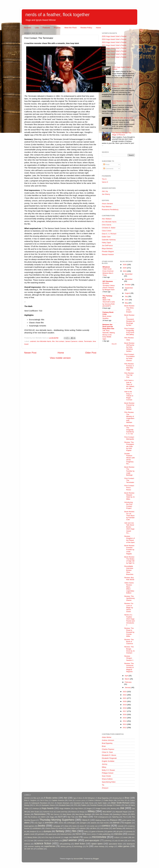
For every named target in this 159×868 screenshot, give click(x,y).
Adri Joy (105, 191)
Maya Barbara (107, 248)
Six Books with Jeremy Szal (122, 118)
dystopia (47, 831)
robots (81, 341)
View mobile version (60, 358)
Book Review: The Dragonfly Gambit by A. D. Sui (129, 430)
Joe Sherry (106, 194)
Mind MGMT (107, 812)
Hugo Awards (48, 808)
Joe (122, 808)
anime (61, 823)
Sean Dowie (106, 776)
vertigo (111, 846)
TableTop (115, 817)
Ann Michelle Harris (44, 341)
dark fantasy (117, 828)
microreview (99, 837)
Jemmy (105, 764)
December (129, 274)
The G (104, 179)
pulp (116, 841)
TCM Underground (101, 817)
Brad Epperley (107, 743)
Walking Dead (101, 820)
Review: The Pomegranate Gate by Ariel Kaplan (129, 446)
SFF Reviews (108, 281)
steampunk (131, 844)
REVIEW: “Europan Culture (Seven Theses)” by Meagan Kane (109, 286)
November (129, 279)
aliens (27, 823)
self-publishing (65, 844)
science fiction (43, 843)
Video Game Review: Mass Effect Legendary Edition (129, 588)
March (127, 679)
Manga (82, 812)
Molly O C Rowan (108, 770)
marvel (76, 837)
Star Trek (71, 817)
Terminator (88, 341)
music (126, 837)
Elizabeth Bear (64, 805)
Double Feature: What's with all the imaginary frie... (130, 459)
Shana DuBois (107, 779)
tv (87, 846)
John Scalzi (35, 812)
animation (49, 823)
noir (32, 841)
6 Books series (51, 798)
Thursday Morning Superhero (57, 820)
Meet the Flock (71, 28)
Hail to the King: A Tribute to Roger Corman (129, 396)
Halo (126, 805)
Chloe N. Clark (107, 752)
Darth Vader (102, 803)
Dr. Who (36, 805)
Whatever (106, 267)
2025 (125, 268)
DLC (53, 803)
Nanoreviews (40, 814)
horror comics (91, 834)
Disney (27, 805)
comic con (94, 826)
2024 (125, 271)
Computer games (80, 800)
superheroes (50, 846)
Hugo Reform (79, 809)
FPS (75, 805)
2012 (125, 728)
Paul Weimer (107, 207)
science (27, 844)
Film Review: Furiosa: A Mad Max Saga (129, 367)
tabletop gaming (66, 846)
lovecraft (58, 837)
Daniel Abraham (63, 803)
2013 (125, 724)
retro (122, 841)
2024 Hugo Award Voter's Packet (114, 39)
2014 (125, 721)
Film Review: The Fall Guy (129, 375)
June (127, 300)
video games (124, 846)
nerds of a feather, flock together (58, 15)
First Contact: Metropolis (129, 438)
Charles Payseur (108, 749)
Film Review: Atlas (129, 339)
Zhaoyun (105, 788)
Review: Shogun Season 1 (129, 658)
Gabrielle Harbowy (109, 240)
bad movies (104, 823)
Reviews (28, 28)
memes (86, 837)
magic (66, 837)
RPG (133, 814)
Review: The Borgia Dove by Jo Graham (129, 650)
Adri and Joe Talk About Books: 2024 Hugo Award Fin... (129, 528)
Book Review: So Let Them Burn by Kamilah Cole (129, 516)
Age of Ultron (78, 798)
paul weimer (70, 840)
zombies (40, 849)
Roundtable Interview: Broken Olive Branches (129, 570)
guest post (52, 834)
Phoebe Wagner (108, 251)
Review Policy (86, 28)
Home (98, 28)
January (128, 687)
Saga (52, 817)
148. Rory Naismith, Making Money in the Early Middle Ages (109, 335)
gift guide (120, 832)
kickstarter (131, 834)
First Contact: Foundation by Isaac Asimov (129, 357)
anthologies (71, 823)
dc (25, 831)
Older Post (91, 353)
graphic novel (29, 834)
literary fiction (32, 837)
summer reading (34, 846)
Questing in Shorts (120, 814)
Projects (57, 28)
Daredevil (77, 803)
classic (74, 826)
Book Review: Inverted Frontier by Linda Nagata (129, 550)
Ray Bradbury (32, 817)
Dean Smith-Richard (120, 803)
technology (78, 846)
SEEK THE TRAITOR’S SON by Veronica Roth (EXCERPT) (109, 303)
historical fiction (66, 834)
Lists (37, 28)
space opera (97, 844)
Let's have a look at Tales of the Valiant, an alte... (129, 384)
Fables (84, 805)
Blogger (96, 859)
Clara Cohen (107, 231)
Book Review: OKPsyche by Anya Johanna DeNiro (129, 347)
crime (61, 828)
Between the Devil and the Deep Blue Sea (108, 327)
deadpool (33, 832)
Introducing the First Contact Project (129, 505)
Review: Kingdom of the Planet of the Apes (129, 539)
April (127, 676)
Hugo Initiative (65, 808)
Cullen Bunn (108, 800)
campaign (57, 826)
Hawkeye (36, 809)
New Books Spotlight (83, 814)
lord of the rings (47, 837)
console (121, 826)
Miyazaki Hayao (122, 812)
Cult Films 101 (122, 800)
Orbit (97, 814)
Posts (106, 164)
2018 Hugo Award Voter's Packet (114, 54)
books (42, 826)
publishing (108, 841)
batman (116, 823)
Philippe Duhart (108, 773)
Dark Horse (89, 803)
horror (78, 834)
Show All (114, 344)
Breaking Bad (117, 798)
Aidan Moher (107, 737)
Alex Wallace (107, 219)
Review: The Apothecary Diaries (129, 598)
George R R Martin (114, 805)
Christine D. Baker (109, 228)
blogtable (128, 823)
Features (46, 28)
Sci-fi (60, 817)
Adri (65, 798)
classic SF (83, 826)
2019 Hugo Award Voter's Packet (114, 51)
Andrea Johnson (108, 740)
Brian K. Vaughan (30, 800)
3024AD (27, 798)
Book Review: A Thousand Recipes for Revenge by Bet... (129, 320)
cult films (93, 828)
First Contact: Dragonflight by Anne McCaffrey (129, 332)
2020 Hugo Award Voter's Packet (114, 48)
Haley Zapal (106, 243)
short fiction (80, 844)
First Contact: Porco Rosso (129, 488)
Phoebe (106, 814)
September (129, 288)
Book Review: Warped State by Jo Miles (129, 496)
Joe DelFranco (107, 246)
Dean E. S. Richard (109, 234)
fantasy (60, 831)
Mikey (104, 767)
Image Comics (101, 808)
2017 (125, 711)
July (127, 296)
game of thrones (98, 831)
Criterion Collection (94, 800)
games (110, 831)
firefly (86, 832)
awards (93, 823)
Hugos (89, 808)
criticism (83, 828)
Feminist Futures (96, 805)
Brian (104, 746)
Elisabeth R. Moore (109, 755)
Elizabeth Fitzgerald (109, 758)
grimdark (41, 834)
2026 (125, 265)
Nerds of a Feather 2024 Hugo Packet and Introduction (129, 620)
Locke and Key (62, 812)
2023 (125, 692)
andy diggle (38, 823)
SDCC (43, 817)
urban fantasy (99, 846)
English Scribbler (108, 761)
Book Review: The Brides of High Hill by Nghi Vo (129, 560)
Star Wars (83, 817)
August (128, 293)
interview (118, 834)
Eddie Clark (106, 237)
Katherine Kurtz (48, 812)
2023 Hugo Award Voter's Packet (114, 42)
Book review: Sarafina (107, 317)
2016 (125, 714)
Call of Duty (44, 800)
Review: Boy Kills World (129, 579)
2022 (125, 695)
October (128, 285)
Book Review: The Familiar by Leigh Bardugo (129, 471)
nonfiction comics (43, 841)
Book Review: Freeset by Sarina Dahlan (129, 406)
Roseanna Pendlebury (110, 210)
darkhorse (129, 828)
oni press (55, 841)
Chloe (70, 800)
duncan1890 (78, 859)
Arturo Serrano (107, 204)
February (128, 682)
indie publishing (104, 834)
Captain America (58, 800)
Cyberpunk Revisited (39, 803)
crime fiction (71, 828)
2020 (125, 701)
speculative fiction (116, 844)
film (53, 341)
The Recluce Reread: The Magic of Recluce (122, 134)
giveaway (129, 832)
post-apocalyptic (92, 840)
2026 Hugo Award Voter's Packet (114, 36)
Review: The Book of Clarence (129, 642)
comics (106, 826)
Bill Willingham (90, 798)
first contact (60, 341)
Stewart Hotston (108, 254)
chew (66, 826)
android (33, 341)
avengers (83, 823)
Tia (103, 785)
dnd (40, 832)
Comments (108, 169)
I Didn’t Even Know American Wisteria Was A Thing (108, 272)
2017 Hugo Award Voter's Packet (114, 57)
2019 (125, 705)
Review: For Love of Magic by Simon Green (129, 608)
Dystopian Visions (48, 805)
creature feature (50, 828)
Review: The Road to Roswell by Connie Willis (129, 632)
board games (29, 826)
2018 (125, 708)
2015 (125, 718)
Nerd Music (67, 814)
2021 (125, 698)
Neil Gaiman (55, 814)
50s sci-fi (37, 798)
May (127, 303)
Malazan (74, 812)
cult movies (104, 828)
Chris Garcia (107, 225)
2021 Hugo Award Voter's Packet (114, 45)
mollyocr (117, 837)
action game (127, 820)
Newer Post (30, 353)
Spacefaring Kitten (109, 782)
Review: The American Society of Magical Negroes (129, 667)
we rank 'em (29, 849)
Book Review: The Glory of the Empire (129, 309)
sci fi (129, 841)
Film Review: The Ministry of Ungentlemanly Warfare (129, 417)
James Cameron (71, 341)
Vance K (105, 182)
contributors (37, 828)
